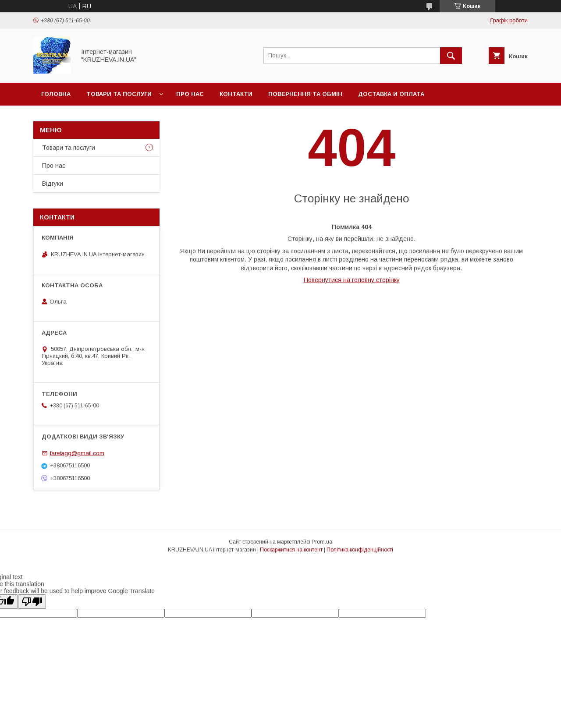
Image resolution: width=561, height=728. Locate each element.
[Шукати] (451, 56)
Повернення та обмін (305, 94)
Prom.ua (322, 542)
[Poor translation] (32, 602)
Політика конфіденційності (360, 550)
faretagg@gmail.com (77, 453)
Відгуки (53, 184)
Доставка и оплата (391, 94)
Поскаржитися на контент (291, 550)
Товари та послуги (119, 94)
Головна (56, 94)
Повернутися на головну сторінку (352, 280)
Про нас (190, 94)
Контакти (236, 94)
